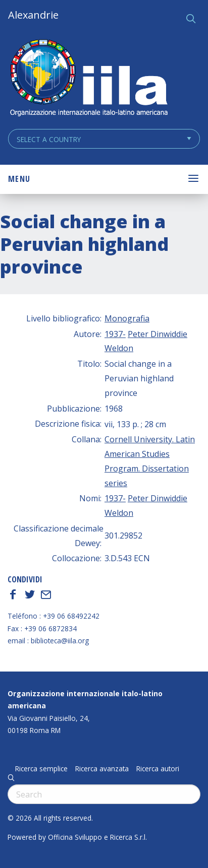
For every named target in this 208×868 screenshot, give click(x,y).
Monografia (127, 318)
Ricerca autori (158, 769)
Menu (19, 179)
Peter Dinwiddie (158, 334)
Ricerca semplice (41, 769)
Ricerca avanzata (102, 769)
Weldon (119, 348)
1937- (115, 334)
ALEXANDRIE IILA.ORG (88, 79)
